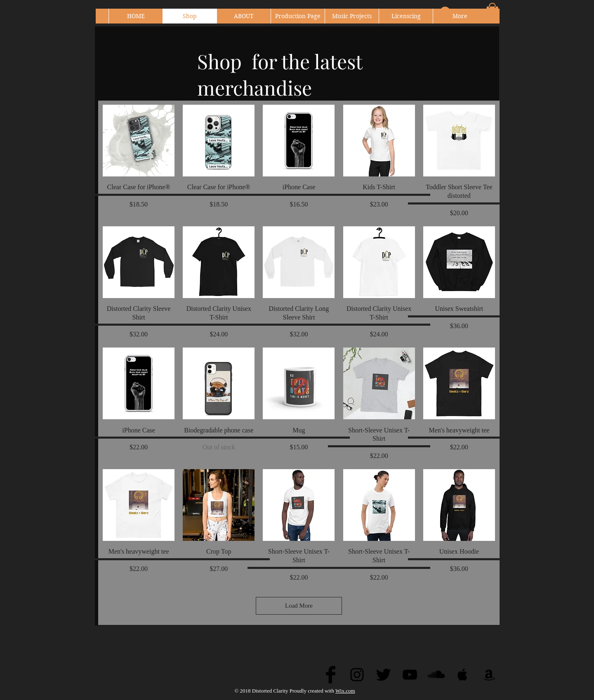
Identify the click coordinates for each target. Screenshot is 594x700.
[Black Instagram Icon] (357, 675)
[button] (492, 12)
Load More (299, 606)
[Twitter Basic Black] (383, 675)
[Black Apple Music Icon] (463, 675)
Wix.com (345, 691)
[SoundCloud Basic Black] (436, 675)
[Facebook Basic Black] (331, 675)
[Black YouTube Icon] (410, 675)
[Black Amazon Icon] (489, 675)
